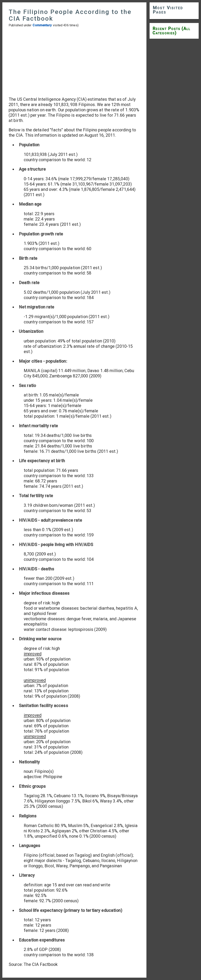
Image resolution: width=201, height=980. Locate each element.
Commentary (42, 25)
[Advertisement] (74, 62)
